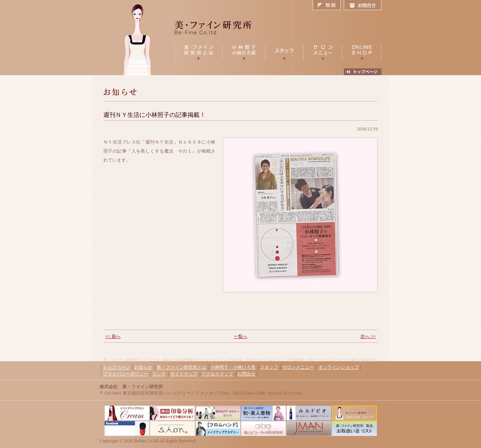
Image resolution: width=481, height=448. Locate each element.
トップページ (116, 367)
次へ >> (368, 336)
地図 (328, 5)
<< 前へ (113, 336)
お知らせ (143, 367)
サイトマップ (184, 374)
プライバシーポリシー (126, 374)
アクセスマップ (217, 374)
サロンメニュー (298, 367)
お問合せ (363, 5)
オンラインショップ (339, 367)
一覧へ (240, 336)
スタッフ (269, 367)
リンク (159, 374)
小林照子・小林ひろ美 (233, 367)
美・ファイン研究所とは (182, 367)
